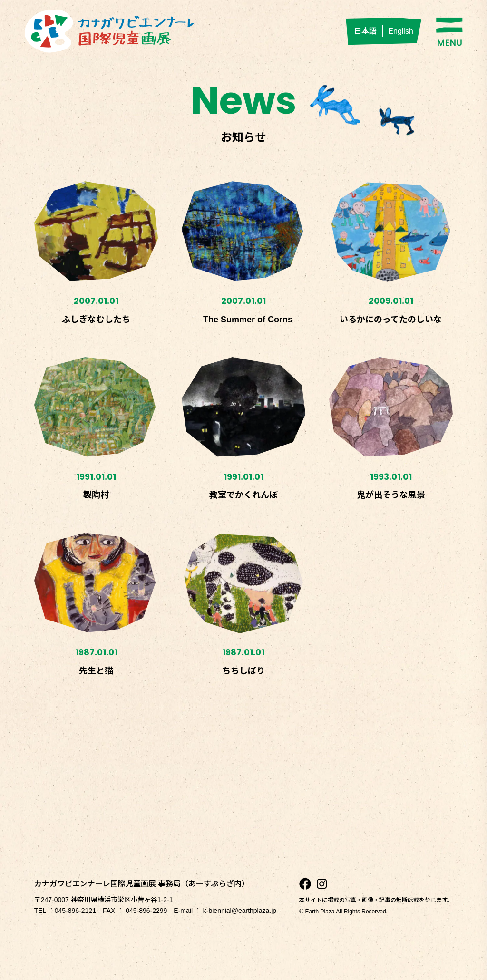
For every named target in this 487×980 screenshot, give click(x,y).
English (400, 31)
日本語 (365, 31)
